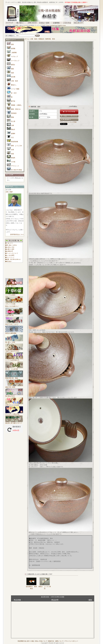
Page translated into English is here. (56, 25)
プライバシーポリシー (71, 641)
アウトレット (15, 166)
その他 (13, 162)
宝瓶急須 (41, 39)
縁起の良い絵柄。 (14, 386)
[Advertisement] (41, 34)
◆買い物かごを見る (11, 245)
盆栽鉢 (13, 134)
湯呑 (12, 44)
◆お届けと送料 (10, 249)
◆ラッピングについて (12, 253)
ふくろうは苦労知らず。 (14, 359)
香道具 (13, 158)
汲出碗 (13, 77)
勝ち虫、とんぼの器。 (14, 368)
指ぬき (13, 129)
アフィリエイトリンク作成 (68, 122)
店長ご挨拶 (9, 192)
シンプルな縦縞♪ (14, 294)
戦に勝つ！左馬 (14, 342)
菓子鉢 (13, 101)
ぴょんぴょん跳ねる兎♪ (14, 413)
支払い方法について (41, 641)
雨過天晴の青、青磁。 (14, 377)
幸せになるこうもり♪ (14, 324)
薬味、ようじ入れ (17, 146)
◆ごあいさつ (9, 243)
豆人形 (13, 121)
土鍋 (12, 125)
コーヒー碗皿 (15, 89)
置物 (12, 117)
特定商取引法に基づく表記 (26, 641)
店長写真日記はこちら (17, 234)
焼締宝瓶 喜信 (50, 39)
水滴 (12, 150)
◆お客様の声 (9, 251)
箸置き (13, 65)
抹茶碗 (13, 49)
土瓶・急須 (14, 81)
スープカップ (15, 61)
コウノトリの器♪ (14, 303)
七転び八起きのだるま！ (14, 350)
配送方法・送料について (56, 641)
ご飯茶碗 (14, 53)
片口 (12, 138)
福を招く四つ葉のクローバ (14, 422)
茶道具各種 (14, 142)
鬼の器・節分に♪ (14, 285)
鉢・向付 (14, 93)
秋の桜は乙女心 (14, 395)
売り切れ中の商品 (17, 170)
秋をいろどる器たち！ (12, 306)
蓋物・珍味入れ (16, 109)
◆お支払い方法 (10, 247)
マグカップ (14, 57)
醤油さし (14, 85)
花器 (12, 73)
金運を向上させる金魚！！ (14, 404)
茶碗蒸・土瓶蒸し (17, 105)
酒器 (12, 69)
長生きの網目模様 (14, 333)
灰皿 (12, 154)
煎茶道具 (14, 113)
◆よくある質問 (10, 255)
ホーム (27, 39)
